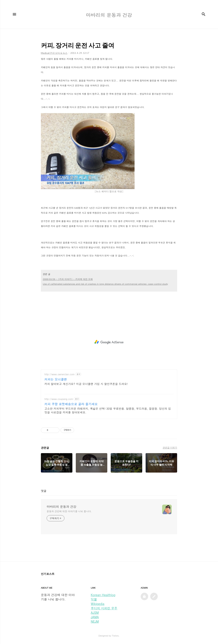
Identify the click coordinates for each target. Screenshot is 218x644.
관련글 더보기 (170, 448)
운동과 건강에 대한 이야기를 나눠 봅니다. (69, 511)
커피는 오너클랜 (56, 379)
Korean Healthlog (103, 595)
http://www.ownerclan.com (60, 374)
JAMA (95, 617)
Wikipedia (98, 604)
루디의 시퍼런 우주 (104, 608)
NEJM (95, 621)
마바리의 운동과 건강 (61, 507)
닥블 (94, 599)
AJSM (95, 613)
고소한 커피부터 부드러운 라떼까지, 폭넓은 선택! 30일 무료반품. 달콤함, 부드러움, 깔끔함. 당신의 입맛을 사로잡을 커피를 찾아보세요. (108, 410)
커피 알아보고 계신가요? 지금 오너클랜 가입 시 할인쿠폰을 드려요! (86, 384)
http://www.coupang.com (59, 399)
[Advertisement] (109, 342)
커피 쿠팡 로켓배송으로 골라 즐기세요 (71, 404)
